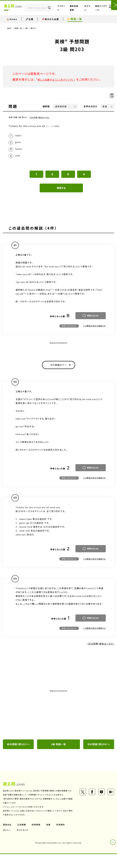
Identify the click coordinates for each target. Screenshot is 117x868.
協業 (49, 838)
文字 (90, 112)
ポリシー (7, 844)
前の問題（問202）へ (18, 754)
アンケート (68, 10)
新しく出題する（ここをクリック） (59, 79)
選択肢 (46, 112)
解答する (61, 197)
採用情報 (37, 838)
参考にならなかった (69, 335)
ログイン (88, 10)
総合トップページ (98, 10)
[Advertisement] (58, 724)
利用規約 (62, 838)
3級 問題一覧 (58, 754)
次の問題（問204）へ (99, 754)
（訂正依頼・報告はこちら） (40, 123)
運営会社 (7, 838)
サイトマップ (23, 844)
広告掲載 (22, 838)
